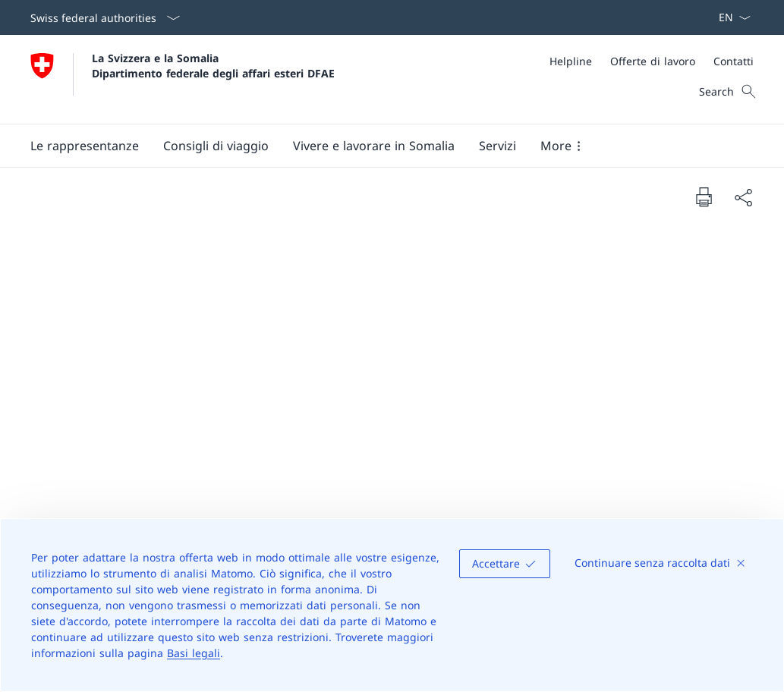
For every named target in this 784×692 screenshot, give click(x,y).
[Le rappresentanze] (85, 146)
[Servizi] (497, 146)
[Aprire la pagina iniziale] (183, 79)
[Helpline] (571, 61)
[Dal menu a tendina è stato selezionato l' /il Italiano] (730, 17)
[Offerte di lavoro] (653, 61)
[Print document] (704, 197)
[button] (216, 146)
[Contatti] (734, 61)
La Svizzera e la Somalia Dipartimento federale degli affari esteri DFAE (213, 65)
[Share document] (743, 197)
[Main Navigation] (380, 146)
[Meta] (652, 61)
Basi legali (194, 653)
